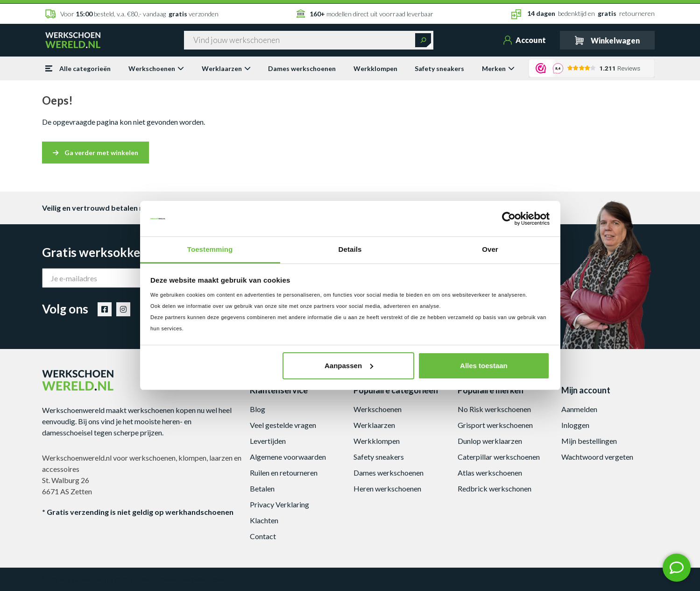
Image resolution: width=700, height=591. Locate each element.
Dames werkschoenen (302, 68)
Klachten (264, 520)
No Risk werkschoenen (494, 409)
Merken (498, 68)
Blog (258, 409)
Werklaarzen (226, 68)
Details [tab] (350, 249)
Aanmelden (579, 409)
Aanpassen (349, 366)
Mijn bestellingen (589, 441)
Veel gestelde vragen (283, 425)
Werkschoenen (156, 68)
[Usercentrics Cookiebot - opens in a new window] (509, 219)
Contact (263, 536)
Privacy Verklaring (279, 504)
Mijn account (586, 390)
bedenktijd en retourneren (583, 14)
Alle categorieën (78, 68)
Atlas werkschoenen (490, 473)
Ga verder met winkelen (95, 153)
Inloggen (575, 425)
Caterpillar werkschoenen (499, 457)
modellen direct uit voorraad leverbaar (365, 14)
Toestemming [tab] (210, 249)
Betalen (262, 488)
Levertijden (268, 441)
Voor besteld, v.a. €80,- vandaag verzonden (132, 14)
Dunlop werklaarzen (490, 441)
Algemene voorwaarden (288, 457)
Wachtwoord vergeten (597, 457)
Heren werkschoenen (387, 488)
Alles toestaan (484, 366)
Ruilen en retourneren (284, 473)
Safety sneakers (439, 68)
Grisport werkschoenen (495, 425)
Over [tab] (490, 249)
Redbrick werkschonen (495, 488)
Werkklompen (375, 68)
